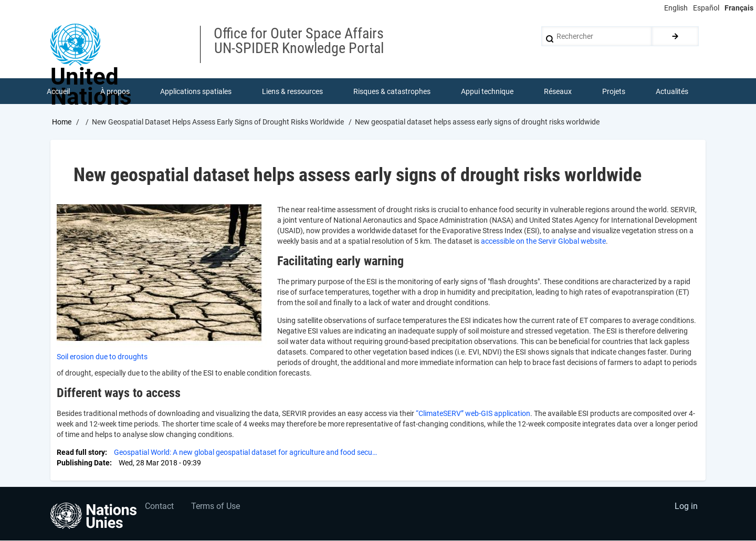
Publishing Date (83, 463)
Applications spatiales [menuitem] (196, 91)
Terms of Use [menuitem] (217, 507)
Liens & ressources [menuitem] (292, 91)
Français (739, 8)
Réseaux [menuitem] (558, 91)
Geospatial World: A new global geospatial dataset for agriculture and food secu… (245, 453)
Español (706, 8)
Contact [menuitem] (159, 507)
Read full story (81, 453)
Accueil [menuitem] (58, 91)
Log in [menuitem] (686, 507)
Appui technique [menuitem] (487, 91)
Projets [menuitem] (614, 91)
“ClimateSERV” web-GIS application (473, 414)
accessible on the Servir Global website (543, 242)
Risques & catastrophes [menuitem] (392, 91)
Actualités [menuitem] (672, 91)
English (676, 8)
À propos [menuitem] (115, 91)
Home (62, 122)
